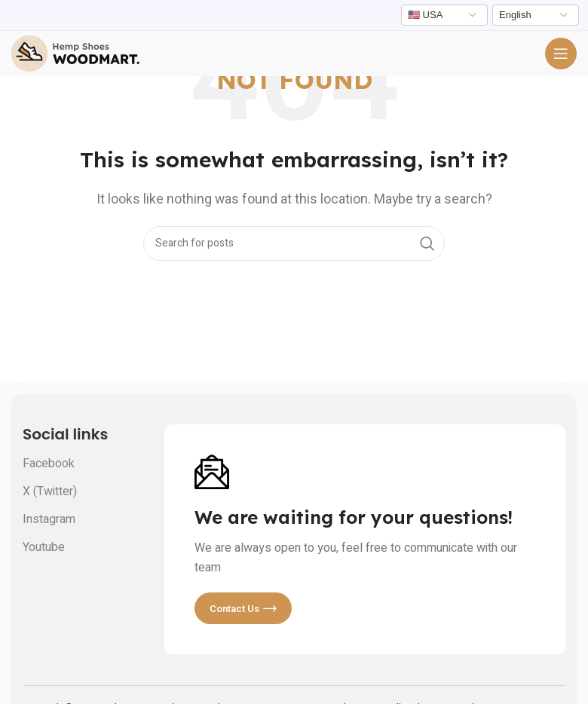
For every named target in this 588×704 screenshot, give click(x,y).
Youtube (44, 547)
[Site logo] (75, 53)
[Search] (294, 243)
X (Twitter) (50, 491)
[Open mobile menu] (561, 54)
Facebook (49, 464)
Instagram (49, 519)
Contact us (243, 609)
